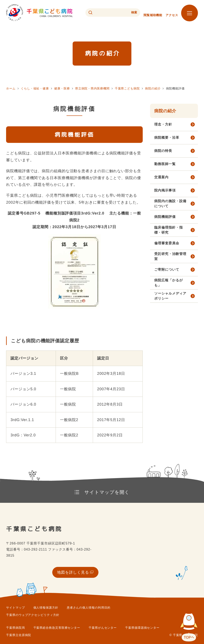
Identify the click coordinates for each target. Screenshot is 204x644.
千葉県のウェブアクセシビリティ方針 (33, 615)
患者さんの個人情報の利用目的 (89, 608)
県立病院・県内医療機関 (92, 88)
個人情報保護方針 (46, 608)
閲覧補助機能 (153, 15)
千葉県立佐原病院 (19, 635)
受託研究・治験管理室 (170, 256)
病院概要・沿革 (167, 138)
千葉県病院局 (15, 628)
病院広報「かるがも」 (168, 283)
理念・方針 (163, 124)
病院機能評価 (165, 217)
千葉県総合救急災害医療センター (57, 628)
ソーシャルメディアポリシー (170, 296)
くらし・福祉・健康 (35, 88)
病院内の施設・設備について (170, 204)
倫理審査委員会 (167, 243)
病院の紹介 (153, 88)
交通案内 (161, 177)
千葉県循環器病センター (142, 628)
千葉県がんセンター (103, 628)
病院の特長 (163, 151)
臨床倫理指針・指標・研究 (168, 230)
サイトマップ (15, 608)
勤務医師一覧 (165, 164)
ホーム (11, 88)
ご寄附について (167, 270)
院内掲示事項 (165, 190)
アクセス (172, 15)
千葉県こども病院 (127, 88)
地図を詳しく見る (73, 572)
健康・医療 (62, 88)
